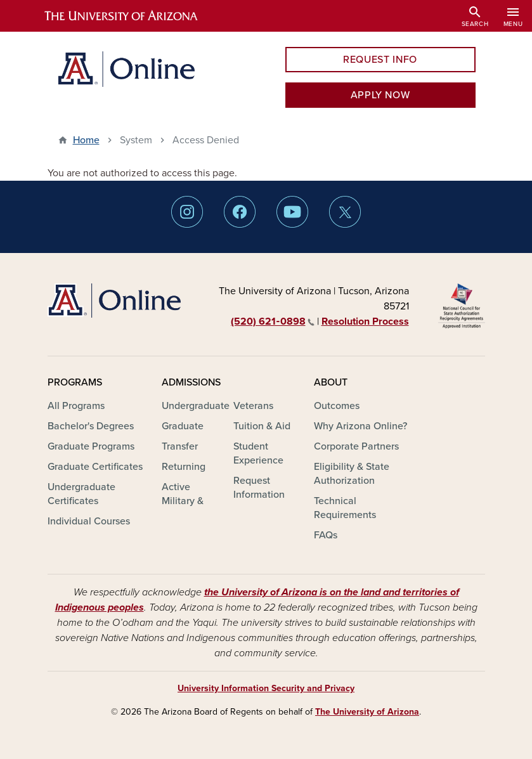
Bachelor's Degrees (91, 426)
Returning (184, 467)
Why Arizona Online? (360, 426)
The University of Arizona (367, 712)
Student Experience (258, 453)
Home (86, 140)
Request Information (259, 488)
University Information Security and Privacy (266, 688)
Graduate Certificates (95, 467)
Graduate (183, 426)
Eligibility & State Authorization (352, 474)
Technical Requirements (345, 508)
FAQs (326, 535)
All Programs (76, 406)
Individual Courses (89, 521)
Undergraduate (196, 406)
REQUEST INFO (380, 60)
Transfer (180, 446)
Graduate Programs (91, 446)
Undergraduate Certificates (81, 494)
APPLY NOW (380, 95)
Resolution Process (365, 321)
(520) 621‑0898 (272, 321)
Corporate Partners (356, 446)
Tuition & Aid (262, 426)
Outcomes (337, 406)
